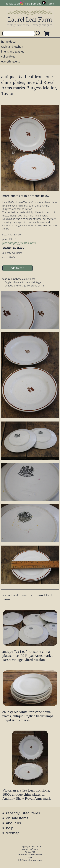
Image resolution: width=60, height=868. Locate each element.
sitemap (13, 833)
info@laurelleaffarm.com (30, 860)
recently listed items (23, 813)
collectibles (8, 56)
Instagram (31, 4)
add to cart (17, 268)
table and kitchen (12, 47)
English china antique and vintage (23, 282)
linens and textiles (13, 51)
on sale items (17, 818)
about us (13, 823)
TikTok (50, 4)
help (10, 828)
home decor (9, 42)
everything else (11, 61)
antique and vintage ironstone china (24, 286)
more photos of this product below (26, 196)
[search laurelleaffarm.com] (39, 33)
